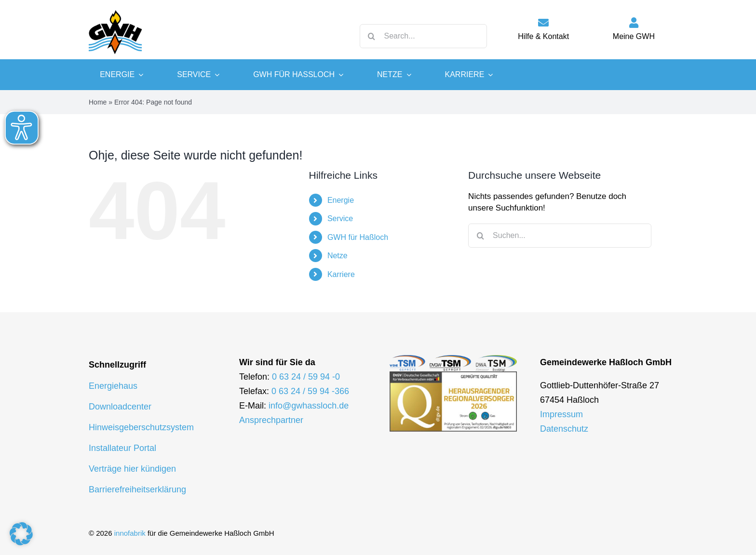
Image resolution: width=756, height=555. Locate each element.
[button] (21, 534)
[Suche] (372, 36)
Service (340, 218)
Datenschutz (564, 429)
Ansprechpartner (271, 420)
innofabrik (130, 533)
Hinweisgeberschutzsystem (141, 427)
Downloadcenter (120, 407)
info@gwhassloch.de (309, 406)
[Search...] (423, 36)
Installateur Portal (122, 448)
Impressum (561, 414)
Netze (337, 256)
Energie (341, 200)
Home (98, 102)
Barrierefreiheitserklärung (137, 489)
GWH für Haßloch (358, 237)
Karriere (341, 274)
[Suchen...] (560, 236)
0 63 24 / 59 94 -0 (306, 377)
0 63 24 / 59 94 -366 (310, 391)
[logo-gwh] (115, 10)
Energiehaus (113, 386)
